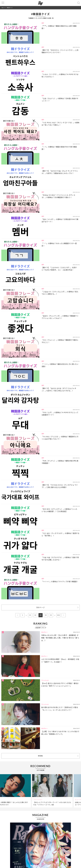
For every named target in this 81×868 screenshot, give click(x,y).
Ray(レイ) (4, 8)
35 (51, 615)
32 (35, 615)
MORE (40, 756)
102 (58, 615)
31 (30, 615)
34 (46, 615)
